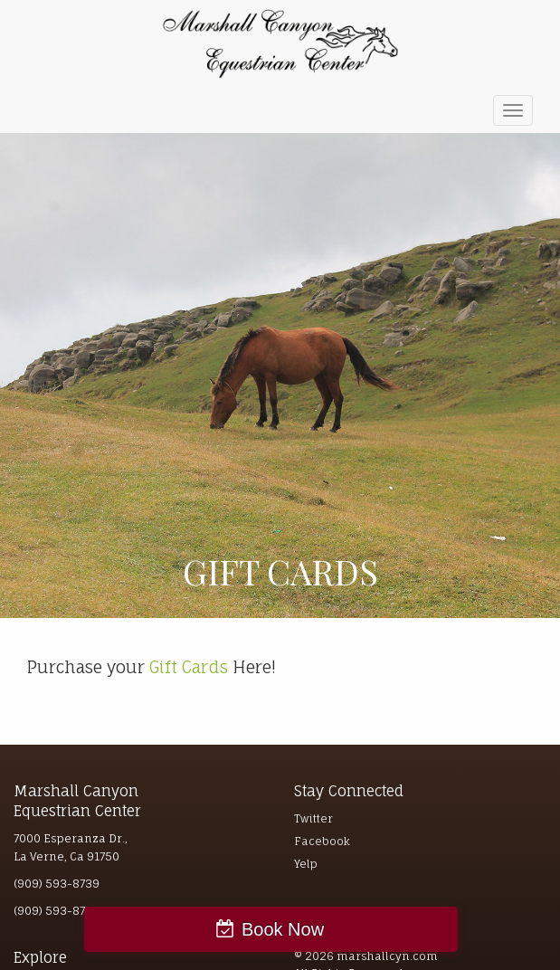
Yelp (306, 864)
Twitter (313, 818)
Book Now (283, 929)
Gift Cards (189, 667)
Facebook (322, 841)
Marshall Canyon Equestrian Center (280, 44)
